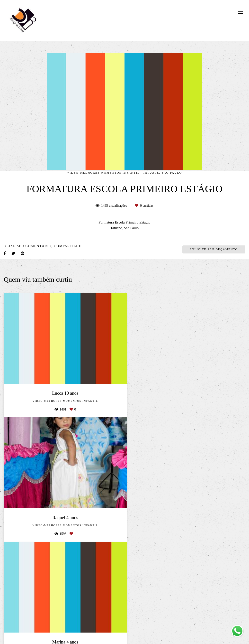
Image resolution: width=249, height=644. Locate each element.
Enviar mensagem (206, 579)
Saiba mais (66, 616)
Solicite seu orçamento (214, 249)
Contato (204, 622)
